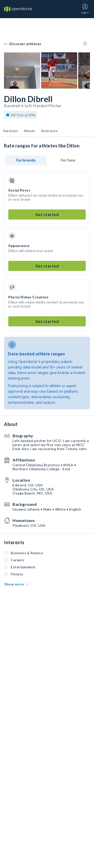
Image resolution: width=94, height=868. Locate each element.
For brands (26, 160)
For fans (68, 160)
